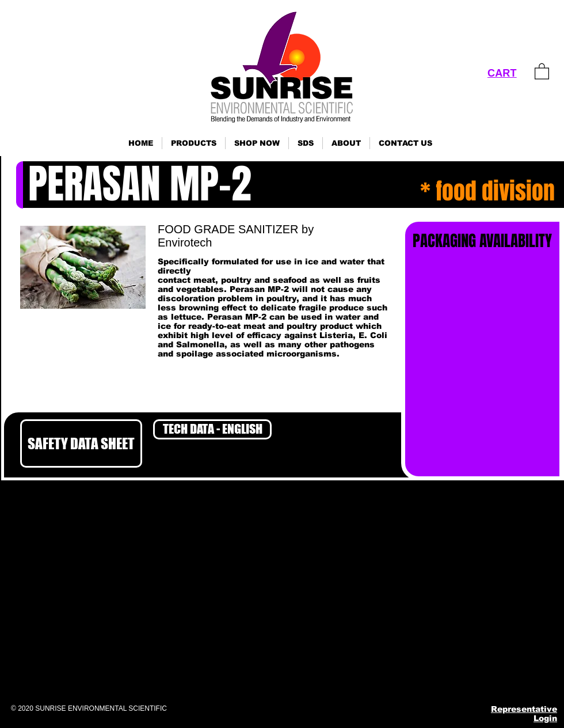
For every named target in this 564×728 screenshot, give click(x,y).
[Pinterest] (453, 676)
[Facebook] (397, 676)
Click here (15, 641)
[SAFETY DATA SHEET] (81, 443)
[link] (542, 71)
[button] (194, 143)
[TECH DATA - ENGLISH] (212, 429)
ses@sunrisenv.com (443, 621)
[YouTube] (481, 676)
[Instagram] (425, 676)
